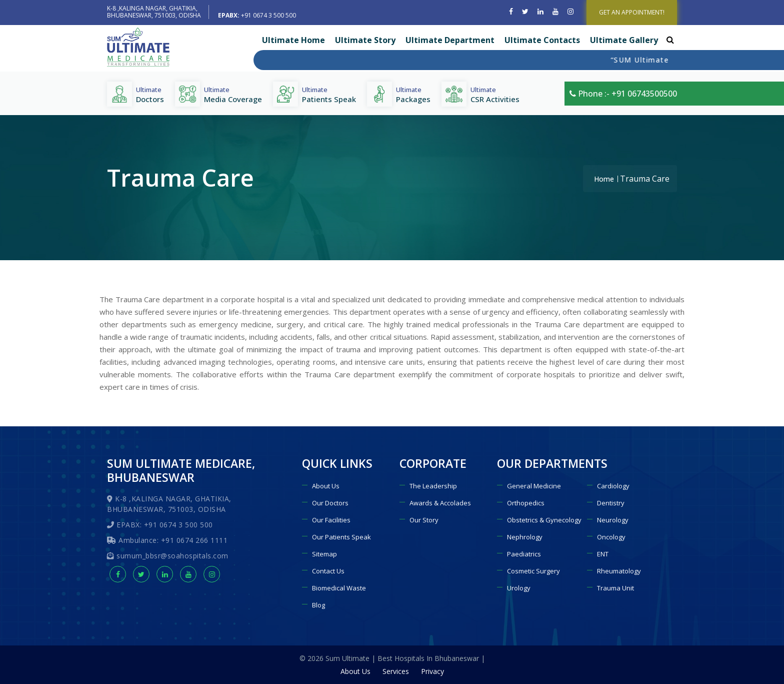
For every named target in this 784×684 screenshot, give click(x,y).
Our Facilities (331, 520)
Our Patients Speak (341, 537)
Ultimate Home (293, 40)
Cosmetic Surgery (533, 571)
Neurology (613, 520)
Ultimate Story (365, 40)
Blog (318, 605)
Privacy (432, 671)
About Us (326, 486)
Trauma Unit (615, 588)
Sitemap (324, 554)
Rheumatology (619, 571)
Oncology (611, 537)
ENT (603, 554)
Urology (519, 588)
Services (396, 671)
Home (604, 179)
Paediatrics (524, 554)
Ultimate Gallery (624, 40)
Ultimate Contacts (542, 40)
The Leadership (433, 486)
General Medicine (534, 486)
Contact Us (328, 571)
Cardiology (613, 486)
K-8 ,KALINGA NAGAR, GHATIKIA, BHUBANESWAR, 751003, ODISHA (154, 12)
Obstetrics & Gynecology (544, 520)
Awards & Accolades (440, 503)
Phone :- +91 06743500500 (623, 94)
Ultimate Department (450, 40)
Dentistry (611, 503)
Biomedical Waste (339, 588)
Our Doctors (330, 503)
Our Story (424, 520)
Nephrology (525, 537)
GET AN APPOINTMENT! (632, 12)
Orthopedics (526, 503)
